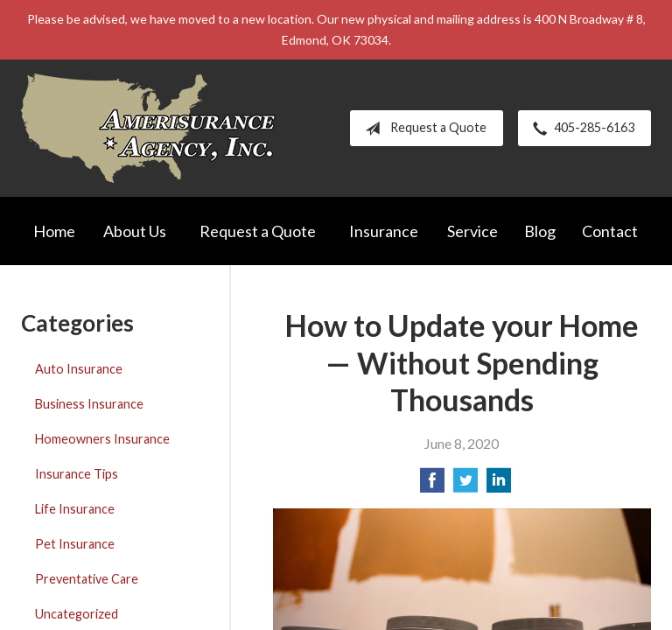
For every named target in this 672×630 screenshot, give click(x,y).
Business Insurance (89, 404)
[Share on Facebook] (432, 485)
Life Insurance (75, 509)
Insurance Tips (77, 474)
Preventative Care (87, 579)
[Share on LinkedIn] (499, 485)
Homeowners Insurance (102, 439)
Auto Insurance (79, 369)
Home (54, 231)
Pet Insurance (75, 544)
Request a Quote (422, 129)
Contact (610, 231)
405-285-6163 (580, 129)
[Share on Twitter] (465, 485)
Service (472, 231)
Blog (540, 231)
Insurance (384, 231)
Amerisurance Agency (148, 128)
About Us (135, 231)
